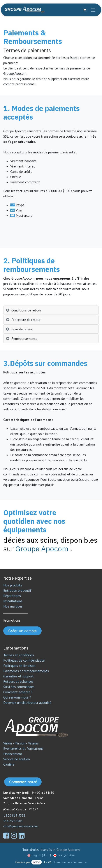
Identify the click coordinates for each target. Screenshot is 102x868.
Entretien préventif (17, 590)
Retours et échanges (18, 681)
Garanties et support (18, 676)
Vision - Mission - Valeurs (21, 743)
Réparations (12, 596)
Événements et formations (23, 748)
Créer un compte (23, 631)
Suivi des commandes (19, 687)
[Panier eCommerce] (84, 10)
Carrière (9, 764)
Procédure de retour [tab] (26, 320)
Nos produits (13, 585)
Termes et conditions (19, 655)
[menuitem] (37, 855)
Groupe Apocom (42, 549)
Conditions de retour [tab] (26, 310)
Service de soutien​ (17, 759)
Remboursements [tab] (24, 338)
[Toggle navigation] (93, 10)
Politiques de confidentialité (24, 660)
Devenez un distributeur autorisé (28, 702)
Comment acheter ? (18, 692)
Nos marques (13, 606)
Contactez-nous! (23, 782)
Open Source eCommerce (70, 862)
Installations (13, 601)
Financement (13, 754)
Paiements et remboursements (26, 671)
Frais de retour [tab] (22, 329)
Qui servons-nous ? (17, 697)
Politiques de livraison (19, 666)
